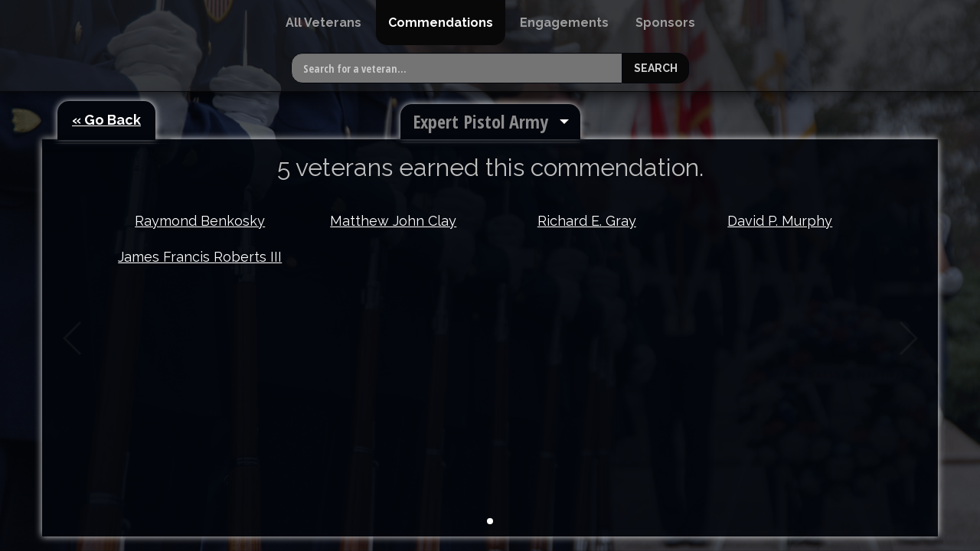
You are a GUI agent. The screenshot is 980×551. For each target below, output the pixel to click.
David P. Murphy (780, 221)
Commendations (441, 23)
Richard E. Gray (587, 221)
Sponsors (665, 23)
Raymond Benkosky (200, 221)
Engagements (564, 23)
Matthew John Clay (393, 221)
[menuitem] (323, 23)
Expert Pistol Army (480, 121)
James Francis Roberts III (200, 257)
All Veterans (323, 23)
